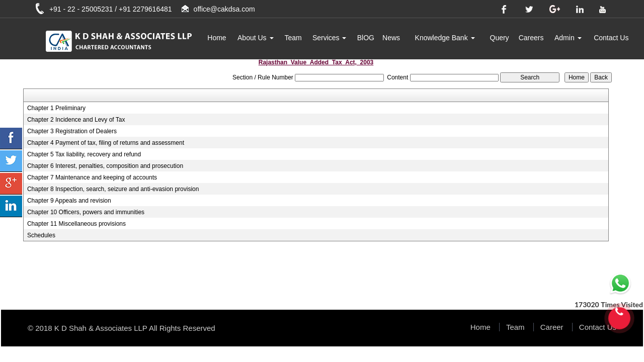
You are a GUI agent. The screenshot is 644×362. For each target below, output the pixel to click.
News (391, 38)
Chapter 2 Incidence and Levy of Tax (76, 120)
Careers (531, 38)
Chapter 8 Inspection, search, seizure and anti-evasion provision (113, 189)
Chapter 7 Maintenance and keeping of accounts (92, 177)
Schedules (41, 235)
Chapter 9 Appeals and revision (69, 201)
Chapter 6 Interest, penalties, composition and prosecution (105, 166)
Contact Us (611, 38)
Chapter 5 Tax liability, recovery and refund (84, 154)
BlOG (366, 38)
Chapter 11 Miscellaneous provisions (76, 224)
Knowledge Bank (445, 38)
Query (500, 38)
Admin (568, 38)
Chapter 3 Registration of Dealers (72, 131)
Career (552, 327)
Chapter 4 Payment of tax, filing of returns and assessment (106, 143)
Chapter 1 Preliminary (56, 108)
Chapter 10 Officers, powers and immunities (86, 212)
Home (217, 38)
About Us (255, 38)
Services (330, 38)
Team (293, 38)
